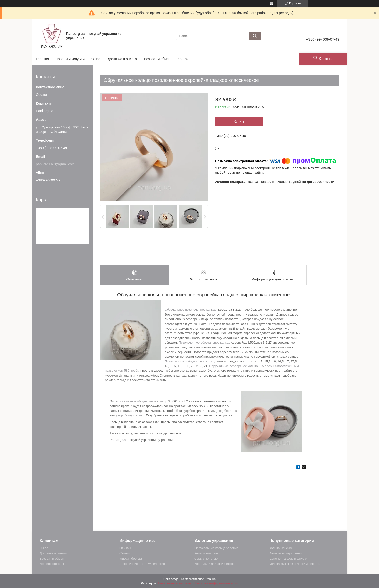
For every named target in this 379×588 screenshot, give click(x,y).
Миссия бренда (131, 559)
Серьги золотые (206, 559)
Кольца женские (281, 548)
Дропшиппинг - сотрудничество (142, 564)
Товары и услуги (69, 59)
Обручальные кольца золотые (216, 548)
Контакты (185, 59)
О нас (96, 59)
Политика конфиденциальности (217, 583)
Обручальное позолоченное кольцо (190, 310)
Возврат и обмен (157, 59)
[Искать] (255, 36)
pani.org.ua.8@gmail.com (55, 164)
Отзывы (125, 548)
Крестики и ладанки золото (214, 564)
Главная (42, 59)
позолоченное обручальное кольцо (142, 401)
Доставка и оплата (122, 59)
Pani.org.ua (118, 440)
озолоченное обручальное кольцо (192, 361)
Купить (239, 121)
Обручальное (219, 366)
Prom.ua (210, 579)
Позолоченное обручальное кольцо (204, 343)
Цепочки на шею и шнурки (288, 559)
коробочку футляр (131, 415)
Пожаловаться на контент (175, 583)
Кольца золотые (206, 553)
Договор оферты (52, 564)
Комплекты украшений (286, 553)
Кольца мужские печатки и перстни (295, 564)
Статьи (124, 553)
